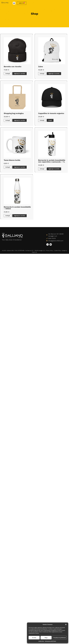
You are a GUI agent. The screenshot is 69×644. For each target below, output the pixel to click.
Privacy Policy (50, 250)
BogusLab (34, 252)
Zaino (41, 67)
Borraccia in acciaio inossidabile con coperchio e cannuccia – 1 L (52, 161)
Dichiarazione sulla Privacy (50, 641)
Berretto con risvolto (13, 67)
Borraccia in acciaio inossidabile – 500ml (17, 208)
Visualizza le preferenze (60, 638)
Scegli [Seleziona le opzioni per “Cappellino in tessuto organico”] (50, 120)
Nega (46, 638)
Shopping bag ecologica (14, 113)
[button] (66, 625)
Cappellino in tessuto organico (51, 113)
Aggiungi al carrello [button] (19, 74)
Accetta (34, 638)
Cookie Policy (41, 641)
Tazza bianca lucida (12, 160)
